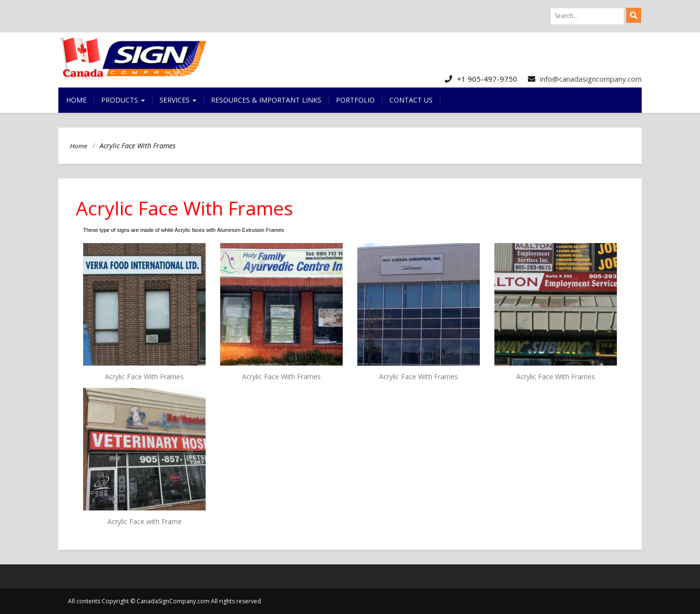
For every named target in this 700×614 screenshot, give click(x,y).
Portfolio (355, 100)
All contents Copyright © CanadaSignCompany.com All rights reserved (165, 601)
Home (76, 100)
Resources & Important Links (266, 100)
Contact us (411, 100)
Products (123, 100)
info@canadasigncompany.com (591, 79)
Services (178, 100)
